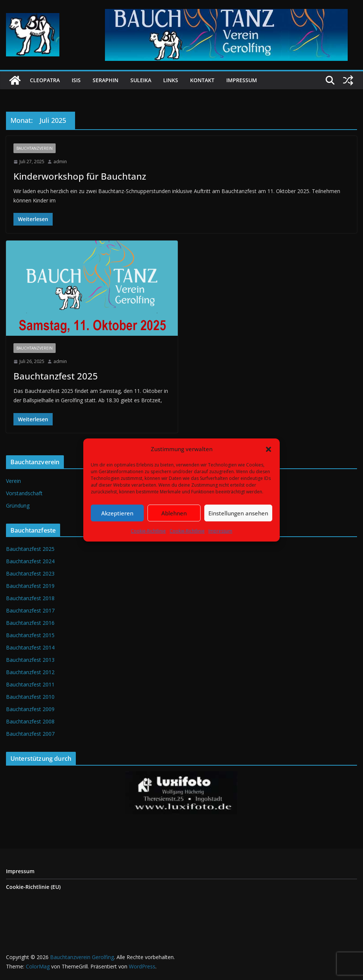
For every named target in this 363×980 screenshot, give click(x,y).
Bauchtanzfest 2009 (30, 709)
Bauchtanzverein (35, 148)
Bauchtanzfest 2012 (30, 672)
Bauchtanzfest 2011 (30, 684)
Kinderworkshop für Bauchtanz (80, 176)
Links (171, 80)
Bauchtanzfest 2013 (30, 660)
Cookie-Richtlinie (148, 531)
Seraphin (106, 80)
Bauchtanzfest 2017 (30, 610)
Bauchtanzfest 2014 (30, 647)
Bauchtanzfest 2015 (30, 635)
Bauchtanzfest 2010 (30, 697)
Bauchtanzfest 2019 (30, 586)
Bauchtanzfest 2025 (56, 376)
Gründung (18, 505)
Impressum (220, 531)
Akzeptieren (117, 513)
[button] (269, 449)
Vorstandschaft (24, 493)
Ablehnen (174, 513)
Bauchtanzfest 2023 (30, 573)
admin (60, 162)
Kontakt (202, 80)
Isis (76, 80)
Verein (13, 481)
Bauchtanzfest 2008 (30, 721)
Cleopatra (45, 80)
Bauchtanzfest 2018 (30, 598)
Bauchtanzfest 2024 (30, 561)
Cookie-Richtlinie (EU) (33, 887)
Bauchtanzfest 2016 (30, 623)
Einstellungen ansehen (238, 513)
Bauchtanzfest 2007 (30, 734)
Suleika (141, 80)
